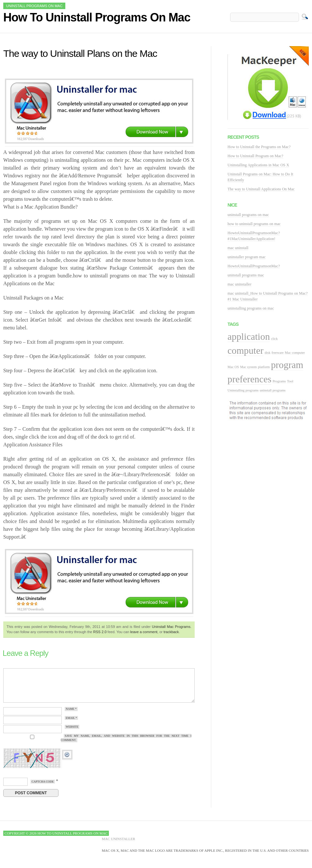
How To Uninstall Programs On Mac (97, 17)
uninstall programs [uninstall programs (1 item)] (273, 390)
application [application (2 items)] (249, 337)
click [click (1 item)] (274, 339)
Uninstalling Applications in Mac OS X (258, 165)
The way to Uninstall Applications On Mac (261, 189)
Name (71, 709)
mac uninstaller (240, 284)
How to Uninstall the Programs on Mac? (259, 147)
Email (71, 718)
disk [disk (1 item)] (267, 353)
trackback (171, 632)
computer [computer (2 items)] (246, 351)
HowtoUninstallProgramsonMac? (254, 266)
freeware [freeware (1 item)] (278, 353)
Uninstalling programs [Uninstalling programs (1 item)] (243, 390)
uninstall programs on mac (248, 215)
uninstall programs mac (246, 275)
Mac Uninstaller (118, 839)
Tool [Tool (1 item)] (290, 381)
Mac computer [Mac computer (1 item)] (295, 353)
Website (72, 727)
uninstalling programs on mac (251, 308)
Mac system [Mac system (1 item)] (248, 367)
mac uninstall (238, 248)
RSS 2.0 (100, 632)
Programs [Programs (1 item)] (279, 381)
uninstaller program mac (247, 257)
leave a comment (144, 632)
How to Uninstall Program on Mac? (255, 156)
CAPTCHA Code (43, 782)
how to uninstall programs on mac (254, 224)
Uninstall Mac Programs (171, 627)
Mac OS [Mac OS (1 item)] (233, 367)
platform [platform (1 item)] (264, 367)
